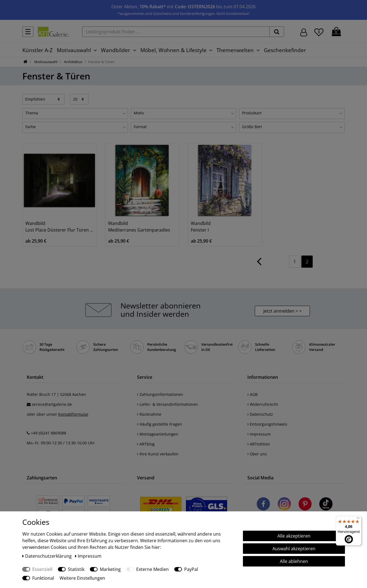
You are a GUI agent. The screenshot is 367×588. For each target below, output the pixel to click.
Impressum (259, 434)
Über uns (257, 454)
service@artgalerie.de (52, 404)
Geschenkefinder (285, 50)
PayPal (191, 569)
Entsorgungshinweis (267, 424)
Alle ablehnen (294, 561)
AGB (252, 394)
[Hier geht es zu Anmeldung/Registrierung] (304, 32)
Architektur (73, 62)
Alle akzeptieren (294, 536)
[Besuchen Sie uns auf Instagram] (284, 505)
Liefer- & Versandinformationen (168, 404)
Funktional (43, 578)
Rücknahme (149, 414)
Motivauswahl (74, 50)
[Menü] (358, 519)
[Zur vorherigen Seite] (259, 264)
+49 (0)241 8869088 (49, 433)
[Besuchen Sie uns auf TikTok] (326, 505)
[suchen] (277, 32)
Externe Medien (152, 569)
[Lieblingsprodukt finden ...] (176, 32)
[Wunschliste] (319, 31)
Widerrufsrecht (263, 404)
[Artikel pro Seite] (79, 99)
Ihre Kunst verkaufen (158, 454)
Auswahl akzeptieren (294, 549)
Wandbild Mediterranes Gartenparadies (139, 227)
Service (145, 377)
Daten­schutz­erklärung (48, 556)
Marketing (110, 569)
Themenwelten (235, 50)
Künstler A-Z (37, 50)
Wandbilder (116, 50)
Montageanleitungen (158, 434)
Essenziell (42, 569)
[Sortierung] (44, 99)
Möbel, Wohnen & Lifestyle (173, 50)
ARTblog (146, 444)
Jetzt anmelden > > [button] (282, 311)
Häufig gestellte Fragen (160, 424)
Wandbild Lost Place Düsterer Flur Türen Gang (60, 227)
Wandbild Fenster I (201, 227)
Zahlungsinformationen (160, 394)
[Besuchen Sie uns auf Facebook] (263, 505)
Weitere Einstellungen (82, 578)
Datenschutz (260, 414)
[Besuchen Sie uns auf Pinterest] (305, 505)
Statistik (76, 569)
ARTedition (259, 444)
